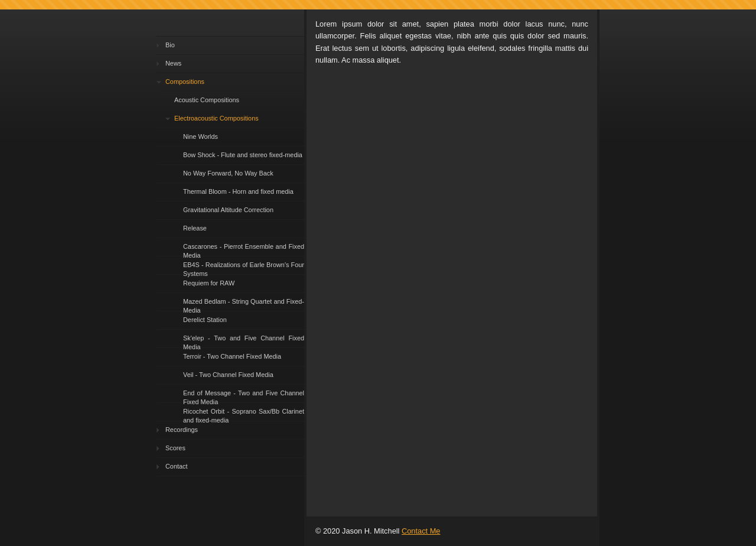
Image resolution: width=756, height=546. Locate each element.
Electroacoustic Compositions (216, 118)
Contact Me (421, 531)
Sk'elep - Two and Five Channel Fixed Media (244, 341)
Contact (176, 466)
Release (195, 228)
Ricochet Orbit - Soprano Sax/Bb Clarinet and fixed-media (244, 415)
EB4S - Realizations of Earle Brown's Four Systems (244, 268)
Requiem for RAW (209, 283)
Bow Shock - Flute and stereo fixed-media (243, 155)
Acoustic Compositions (207, 100)
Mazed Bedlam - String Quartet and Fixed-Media (244, 305)
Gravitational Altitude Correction (228, 210)
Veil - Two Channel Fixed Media (228, 375)
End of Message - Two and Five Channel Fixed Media (244, 396)
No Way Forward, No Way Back (228, 173)
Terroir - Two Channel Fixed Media (232, 356)
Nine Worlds (201, 136)
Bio (170, 45)
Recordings (182, 430)
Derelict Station (205, 320)
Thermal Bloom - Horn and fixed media (238, 191)
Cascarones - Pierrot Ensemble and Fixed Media (244, 250)
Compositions (185, 82)
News (173, 63)
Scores (175, 448)
